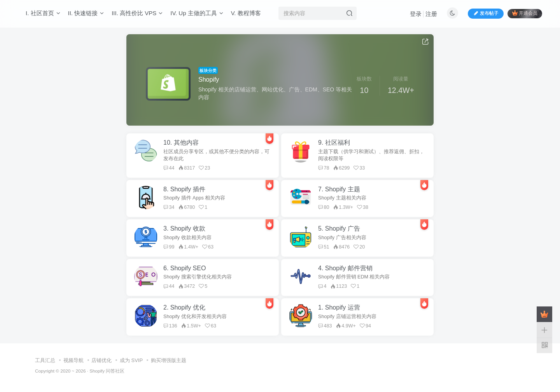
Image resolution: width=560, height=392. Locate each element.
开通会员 (525, 13)
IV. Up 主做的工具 (197, 13)
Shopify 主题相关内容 (342, 198)
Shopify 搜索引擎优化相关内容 (198, 277)
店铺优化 (101, 360)
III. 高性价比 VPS (137, 13)
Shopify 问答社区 (107, 371)
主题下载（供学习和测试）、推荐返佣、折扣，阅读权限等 (371, 155)
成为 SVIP (131, 360)
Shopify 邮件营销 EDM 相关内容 (354, 277)
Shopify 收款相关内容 (187, 238)
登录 (416, 14)
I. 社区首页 (43, 13)
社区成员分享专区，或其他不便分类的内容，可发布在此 (216, 155)
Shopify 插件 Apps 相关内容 (194, 198)
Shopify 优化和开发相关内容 (195, 317)
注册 (431, 14)
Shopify (209, 80)
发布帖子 (486, 13)
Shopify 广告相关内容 (342, 238)
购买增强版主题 (169, 360)
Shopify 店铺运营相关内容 (347, 317)
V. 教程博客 (246, 13)
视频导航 (73, 360)
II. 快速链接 (86, 13)
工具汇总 (45, 360)
